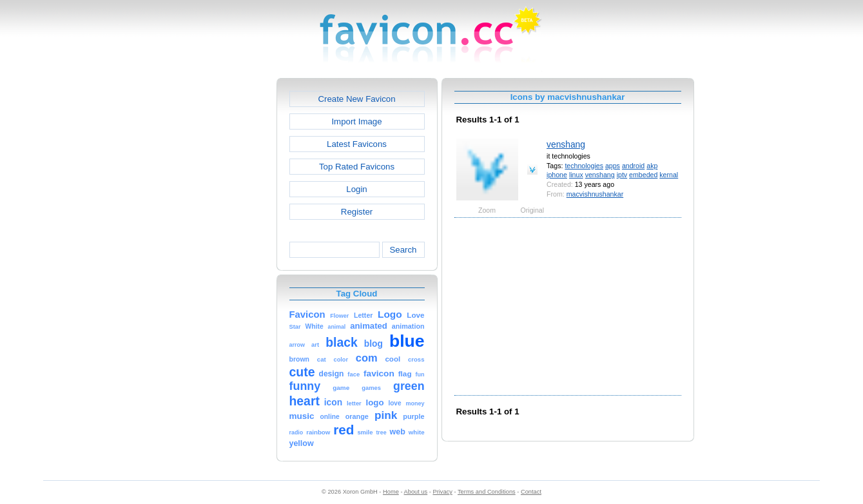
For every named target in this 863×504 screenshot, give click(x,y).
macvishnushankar (595, 194)
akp (652, 166)
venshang (566, 144)
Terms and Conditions (487, 492)
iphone (557, 175)
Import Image (356, 121)
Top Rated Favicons (357, 167)
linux (576, 175)
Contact (531, 492)
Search (403, 250)
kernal (669, 175)
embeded (643, 175)
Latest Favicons (357, 144)
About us (416, 492)
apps (613, 166)
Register (357, 212)
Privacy (442, 492)
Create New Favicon (356, 99)
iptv (622, 175)
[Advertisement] (221, 271)
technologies (584, 166)
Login (356, 189)
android (633, 166)
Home (391, 492)
